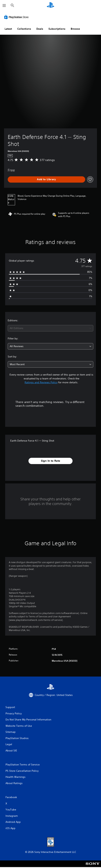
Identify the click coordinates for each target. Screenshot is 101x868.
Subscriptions (57, 29)
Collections (24, 29)
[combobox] (50, 328)
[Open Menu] (4, 6)
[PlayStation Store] (17, 17)
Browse (75, 29)
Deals (40, 29)
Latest (8, 29)
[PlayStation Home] (50, 5)
